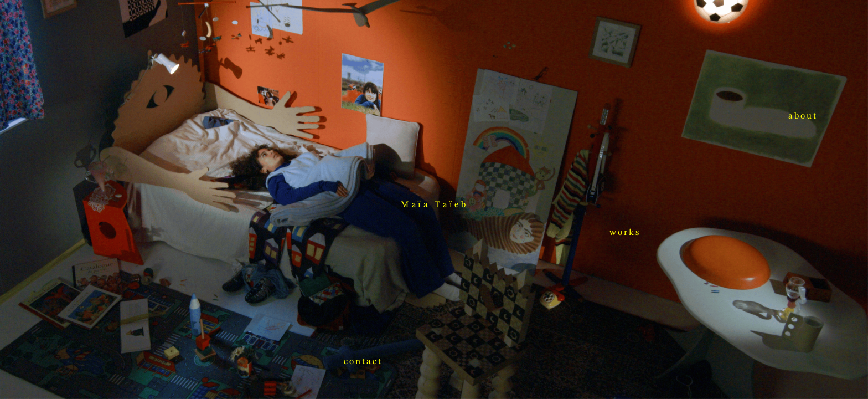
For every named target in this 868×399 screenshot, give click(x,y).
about (480, 222)
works (177, 343)
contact (783, 295)
